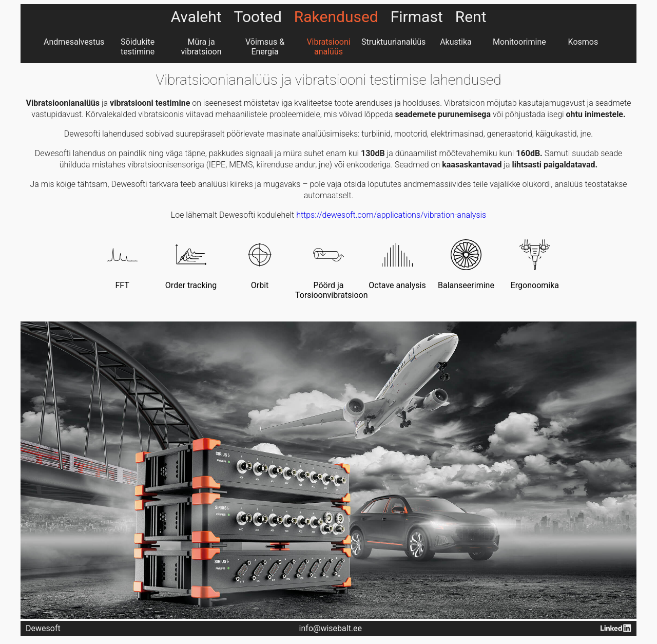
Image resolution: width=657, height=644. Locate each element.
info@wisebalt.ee (331, 628)
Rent (471, 17)
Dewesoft (43, 628)
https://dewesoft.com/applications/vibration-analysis (391, 215)
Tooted (258, 17)
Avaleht (196, 17)
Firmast (417, 17)
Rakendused (336, 17)
